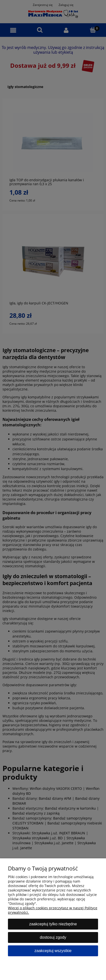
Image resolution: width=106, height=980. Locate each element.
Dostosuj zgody (53, 937)
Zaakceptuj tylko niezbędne (53, 924)
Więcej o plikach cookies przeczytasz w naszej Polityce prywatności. (53, 910)
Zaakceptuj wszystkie (53, 951)
